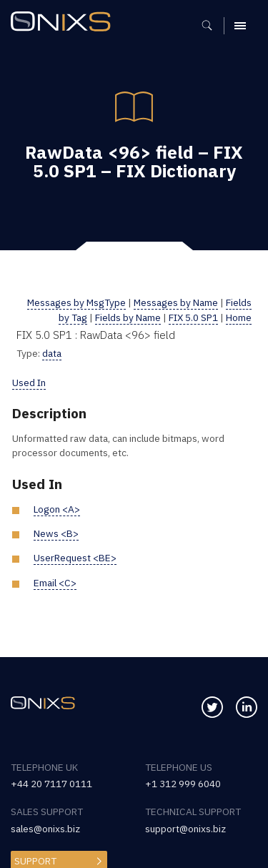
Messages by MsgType (76, 302)
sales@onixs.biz (45, 829)
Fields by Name (128, 317)
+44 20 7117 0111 (51, 784)
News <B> (56, 533)
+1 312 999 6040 (183, 784)
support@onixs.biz (185, 829)
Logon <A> (57, 509)
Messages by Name (176, 302)
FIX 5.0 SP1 (193, 317)
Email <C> (55, 583)
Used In (29, 383)
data (52, 353)
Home (239, 317)
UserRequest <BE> (75, 558)
